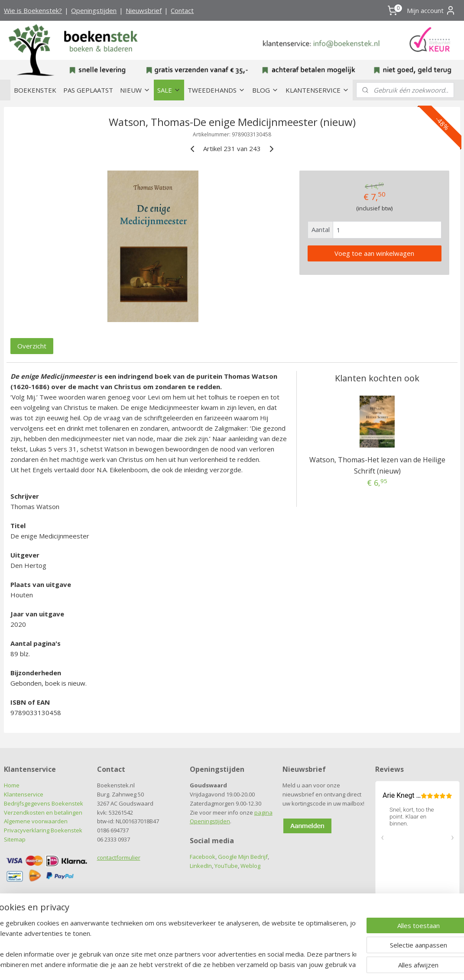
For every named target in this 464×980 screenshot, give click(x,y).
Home (12, 785)
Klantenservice (24, 794)
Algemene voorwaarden (36, 821)
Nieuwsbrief (144, 10)
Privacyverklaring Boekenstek (43, 830)
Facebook (203, 857)
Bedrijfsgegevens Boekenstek (44, 803)
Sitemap (15, 839)
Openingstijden (94, 10)
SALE (169, 90)
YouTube (226, 866)
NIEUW (135, 90)
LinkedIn (201, 866)
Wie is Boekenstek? (33, 10)
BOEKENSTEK (35, 90)
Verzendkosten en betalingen (43, 812)
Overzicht (32, 346)
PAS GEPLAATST (88, 90)
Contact (182, 10)
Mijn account (431, 10)
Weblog (250, 866)
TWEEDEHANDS (216, 90)
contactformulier (119, 857)
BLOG (265, 90)
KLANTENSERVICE (317, 90)
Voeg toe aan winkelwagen (374, 253)
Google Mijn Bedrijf (243, 857)
